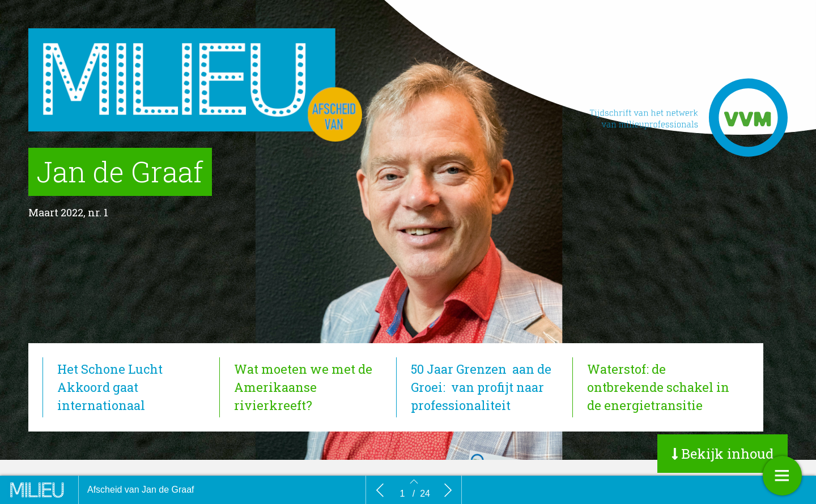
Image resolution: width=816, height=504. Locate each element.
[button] (722, 454)
